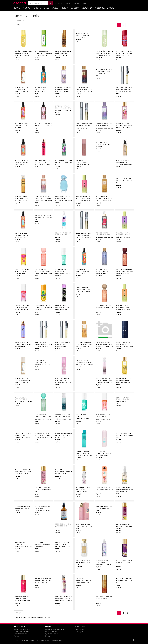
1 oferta (17, 60)
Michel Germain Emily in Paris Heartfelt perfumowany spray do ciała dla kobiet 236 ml (44, 147)
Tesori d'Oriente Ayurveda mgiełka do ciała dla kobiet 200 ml (104, 217)
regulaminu (57, 640)
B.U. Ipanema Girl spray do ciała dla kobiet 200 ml (64, 145)
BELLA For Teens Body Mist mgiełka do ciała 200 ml (63, 217)
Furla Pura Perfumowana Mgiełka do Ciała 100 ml (64, 472)
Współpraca (80, 629)
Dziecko (75, 8)
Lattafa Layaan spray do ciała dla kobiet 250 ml (44, 217)
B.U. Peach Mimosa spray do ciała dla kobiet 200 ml (22, 217)
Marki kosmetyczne (21, 634)
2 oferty (57, 60)
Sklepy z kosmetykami (22, 632)
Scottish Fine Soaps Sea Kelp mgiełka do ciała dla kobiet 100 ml (64, 399)
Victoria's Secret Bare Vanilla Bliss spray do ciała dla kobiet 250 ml (44, 181)
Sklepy (85, 3)
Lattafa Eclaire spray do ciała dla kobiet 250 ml (104, 290)
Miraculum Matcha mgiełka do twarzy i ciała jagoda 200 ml (124, 217)
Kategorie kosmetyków (22, 629)
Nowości (59, 3)
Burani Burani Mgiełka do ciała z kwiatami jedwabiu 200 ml (64, 435)
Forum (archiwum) (51, 632)
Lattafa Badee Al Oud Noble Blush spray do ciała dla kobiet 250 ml (44, 254)
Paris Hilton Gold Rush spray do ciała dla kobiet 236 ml (22, 181)
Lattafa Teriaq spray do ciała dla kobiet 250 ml (125, 181)
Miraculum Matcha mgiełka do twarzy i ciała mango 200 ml (124, 290)
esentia (20, 3)
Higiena (65, 8)
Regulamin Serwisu (51, 634)
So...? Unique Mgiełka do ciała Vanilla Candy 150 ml (125, 508)
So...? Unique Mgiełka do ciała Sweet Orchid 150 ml (124, 435)
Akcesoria (100, 8)
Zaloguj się (79, 632)
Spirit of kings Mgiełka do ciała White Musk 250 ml (84, 545)
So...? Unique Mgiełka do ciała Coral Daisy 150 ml (22, 508)
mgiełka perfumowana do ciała (39, 617)
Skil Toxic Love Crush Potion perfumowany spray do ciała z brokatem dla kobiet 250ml (43, 583)
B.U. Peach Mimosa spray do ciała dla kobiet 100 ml (22, 145)
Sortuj (18, 25)
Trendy (76, 3)
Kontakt (47, 636)
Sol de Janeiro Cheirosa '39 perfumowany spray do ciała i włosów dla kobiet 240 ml (84, 401)
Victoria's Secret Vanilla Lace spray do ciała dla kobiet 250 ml (84, 90)
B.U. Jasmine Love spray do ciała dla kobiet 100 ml (44, 108)
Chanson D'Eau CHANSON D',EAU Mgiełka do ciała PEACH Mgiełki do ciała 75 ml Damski (44, 365)
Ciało (46, 8)
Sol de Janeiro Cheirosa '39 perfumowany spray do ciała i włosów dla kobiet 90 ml (63, 256)
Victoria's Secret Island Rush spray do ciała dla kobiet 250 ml (104, 181)
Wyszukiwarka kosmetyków (54, 629)
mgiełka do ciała (20, 617)
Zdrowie (111, 8)
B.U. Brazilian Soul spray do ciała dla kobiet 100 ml (42, 90)
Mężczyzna (87, 8)
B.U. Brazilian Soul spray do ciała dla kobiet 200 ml (82, 254)
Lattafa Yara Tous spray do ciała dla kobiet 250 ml (82, 35)
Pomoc (16, 636)
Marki (68, 3)
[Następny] (132, 25)
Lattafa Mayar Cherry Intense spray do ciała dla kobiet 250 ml (124, 254)
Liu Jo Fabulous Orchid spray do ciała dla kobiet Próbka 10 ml (125, 90)
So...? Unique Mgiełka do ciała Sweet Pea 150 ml (43, 472)
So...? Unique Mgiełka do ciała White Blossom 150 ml (83, 472)
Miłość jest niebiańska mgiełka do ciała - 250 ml (124, 581)
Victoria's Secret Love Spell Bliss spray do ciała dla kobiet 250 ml (104, 108)
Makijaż (26, 8)
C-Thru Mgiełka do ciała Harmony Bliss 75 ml (104, 472)
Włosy (55, 8)
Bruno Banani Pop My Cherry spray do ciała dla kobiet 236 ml (124, 53)
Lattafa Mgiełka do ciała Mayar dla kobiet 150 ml (84, 508)
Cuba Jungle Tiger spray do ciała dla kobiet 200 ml (123, 399)
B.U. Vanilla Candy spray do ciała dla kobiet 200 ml (22, 126)
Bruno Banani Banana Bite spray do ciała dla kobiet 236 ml (44, 290)
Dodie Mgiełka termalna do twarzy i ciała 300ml (43, 545)
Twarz (17, 8)
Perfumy (37, 8)
